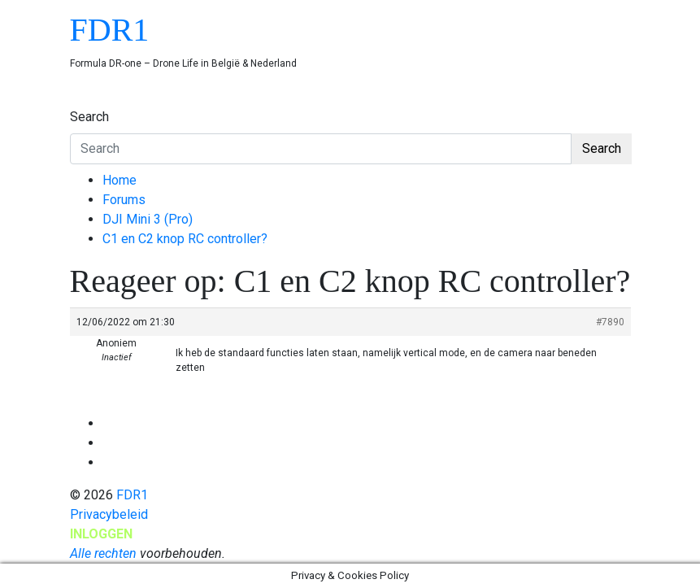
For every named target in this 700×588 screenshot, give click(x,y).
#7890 (610, 322)
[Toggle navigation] (80, 102)
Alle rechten (103, 553)
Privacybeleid (109, 514)
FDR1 (110, 30)
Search (89, 117)
